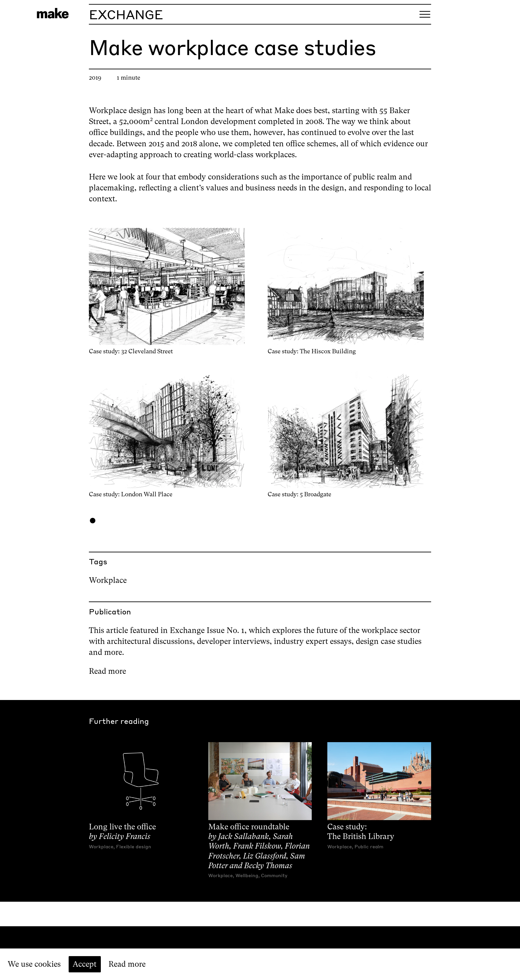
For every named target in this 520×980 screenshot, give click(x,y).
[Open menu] (425, 14)
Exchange (126, 14)
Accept (85, 964)
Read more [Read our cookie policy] (127, 964)
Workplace (108, 580)
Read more (107, 671)
